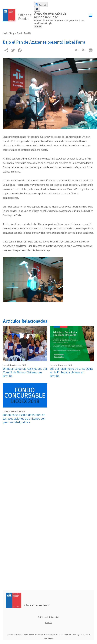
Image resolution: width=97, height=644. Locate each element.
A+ (77, 50)
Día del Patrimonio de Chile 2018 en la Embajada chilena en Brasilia (71, 373)
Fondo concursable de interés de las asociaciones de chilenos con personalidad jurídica (24, 419)
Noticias (49, 623)
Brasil (19, 33)
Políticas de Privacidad (48, 617)
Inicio (5, 33)
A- (84, 50)
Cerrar (38, 26)
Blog (12, 33)
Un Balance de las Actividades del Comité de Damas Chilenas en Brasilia (25, 373)
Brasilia (28, 33)
